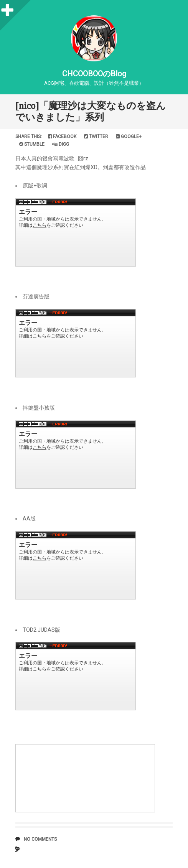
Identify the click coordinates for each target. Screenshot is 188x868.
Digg (61, 144)
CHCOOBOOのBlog (94, 74)
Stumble (32, 144)
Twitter (96, 137)
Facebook (62, 137)
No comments (40, 839)
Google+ (129, 137)
